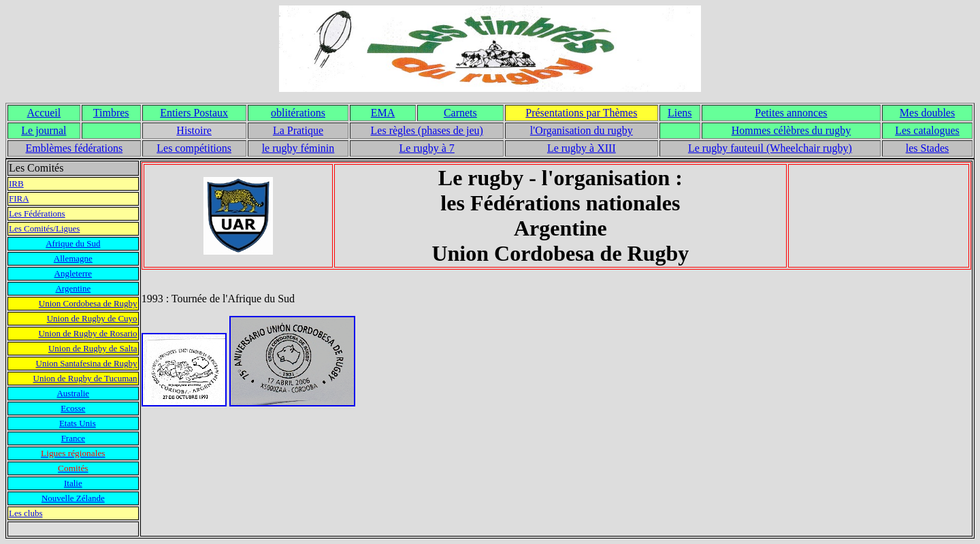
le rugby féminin (298, 148)
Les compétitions (194, 148)
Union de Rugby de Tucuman (85, 378)
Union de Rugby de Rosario (87, 333)
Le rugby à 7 (427, 148)
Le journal (44, 130)
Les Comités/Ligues (44, 228)
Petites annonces (791, 113)
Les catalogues (927, 130)
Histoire (194, 130)
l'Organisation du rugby (582, 130)
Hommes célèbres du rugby (791, 130)
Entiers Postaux (194, 113)
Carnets (460, 113)
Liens (680, 113)
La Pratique (298, 130)
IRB (16, 183)
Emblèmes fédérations (75, 148)
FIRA (19, 198)
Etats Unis (78, 423)
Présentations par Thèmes (581, 113)
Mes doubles (927, 113)
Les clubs (26, 513)
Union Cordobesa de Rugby (88, 303)
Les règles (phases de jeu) (427, 130)
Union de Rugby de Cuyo (92, 318)
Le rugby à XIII (582, 148)
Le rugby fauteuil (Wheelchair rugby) (770, 148)
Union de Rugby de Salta (93, 348)
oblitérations (298, 113)
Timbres (111, 113)
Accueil (44, 113)
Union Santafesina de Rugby (87, 363)
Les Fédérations (37, 213)
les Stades (928, 148)
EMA (383, 113)
